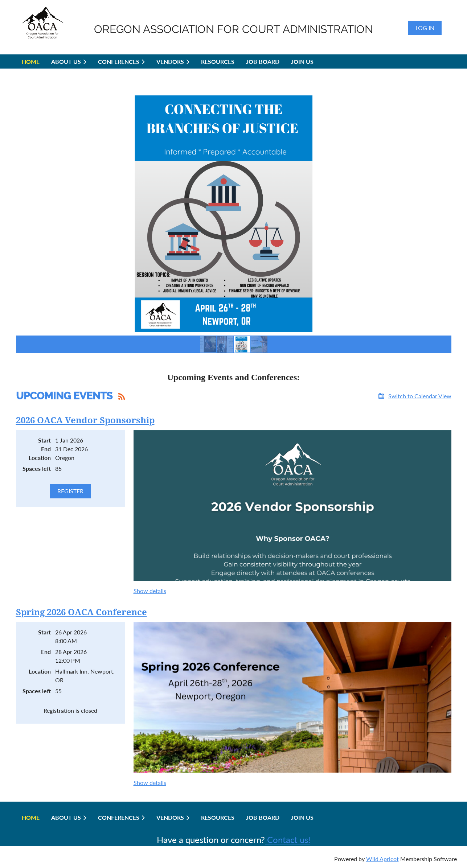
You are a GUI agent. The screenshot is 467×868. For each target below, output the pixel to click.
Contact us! (288, 840)
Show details (150, 591)
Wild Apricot (382, 859)
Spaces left (37, 468)
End (46, 449)
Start (44, 440)
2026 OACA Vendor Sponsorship (85, 420)
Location (40, 458)
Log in (425, 28)
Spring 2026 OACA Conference (81, 612)
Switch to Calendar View (420, 396)
